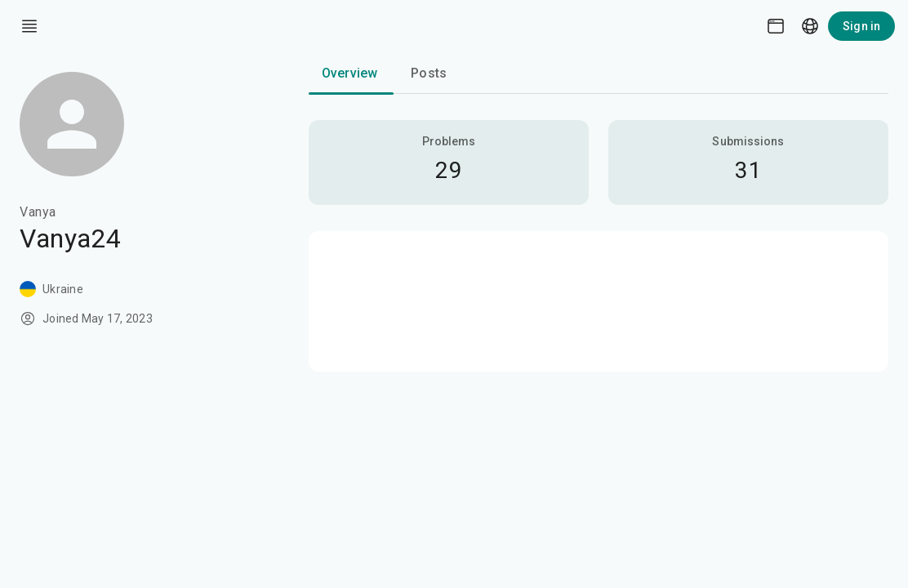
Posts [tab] (429, 73)
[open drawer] (29, 26)
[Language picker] (810, 26)
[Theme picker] (776, 26)
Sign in (861, 26)
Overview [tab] (349, 73)
